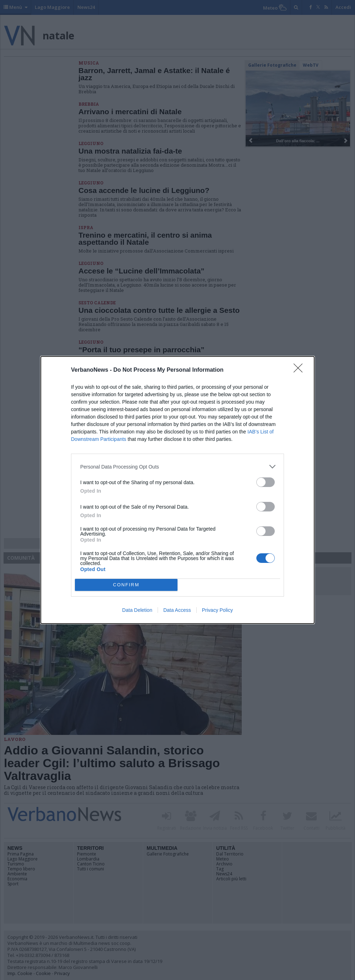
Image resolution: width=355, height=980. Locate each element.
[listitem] (177, 467)
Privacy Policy (217, 610)
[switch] (266, 482)
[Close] (300, 370)
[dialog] (177, 490)
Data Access (177, 610)
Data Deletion (137, 610)
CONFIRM (126, 585)
